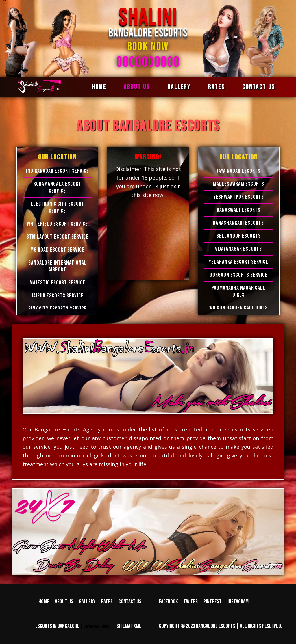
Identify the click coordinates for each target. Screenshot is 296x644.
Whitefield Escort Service (57, 224)
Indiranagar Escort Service (58, 171)
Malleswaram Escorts (239, 184)
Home (99, 87)
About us (137, 87)
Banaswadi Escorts (239, 210)
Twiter (191, 602)
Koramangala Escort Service (57, 187)
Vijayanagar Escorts (238, 249)
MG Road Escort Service (57, 250)
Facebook (168, 602)
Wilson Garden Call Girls (238, 308)
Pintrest (213, 602)
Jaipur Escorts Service (57, 296)
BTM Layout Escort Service (58, 237)
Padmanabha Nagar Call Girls (238, 291)
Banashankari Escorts (238, 223)
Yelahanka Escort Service (238, 262)
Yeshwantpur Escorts (239, 197)
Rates (217, 87)
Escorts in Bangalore (57, 626)
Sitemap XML (129, 626)
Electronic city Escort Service (58, 207)
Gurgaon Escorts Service (238, 275)
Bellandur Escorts (239, 236)
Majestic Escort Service (57, 283)
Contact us (259, 87)
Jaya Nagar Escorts (238, 171)
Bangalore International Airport (58, 266)
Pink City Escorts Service (58, 309)
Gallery (179, 87)
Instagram (238, 602)
